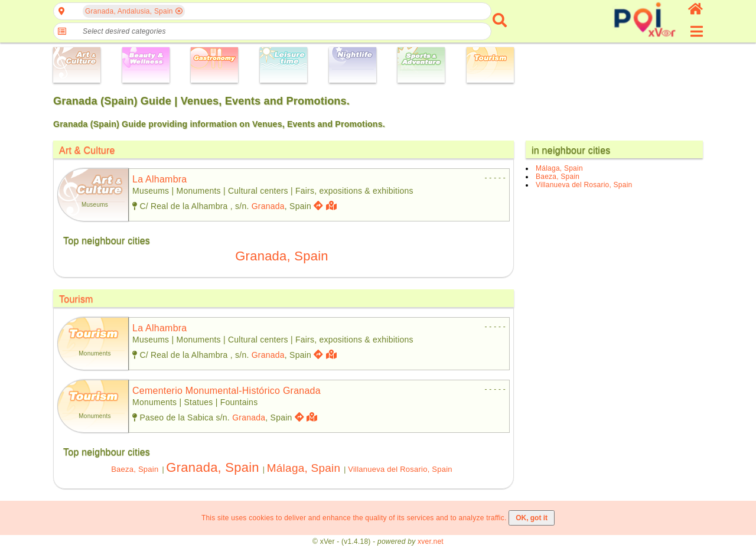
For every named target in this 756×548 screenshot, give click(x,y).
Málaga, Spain (304, 468)
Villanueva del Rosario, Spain (400, 469)
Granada (268, 206)
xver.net (431, 542)
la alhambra (159, 179)
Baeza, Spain (135, 469)
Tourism (76, 299)
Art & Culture (87, 150)
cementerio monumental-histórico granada (227, 391)
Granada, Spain (281, 256)
